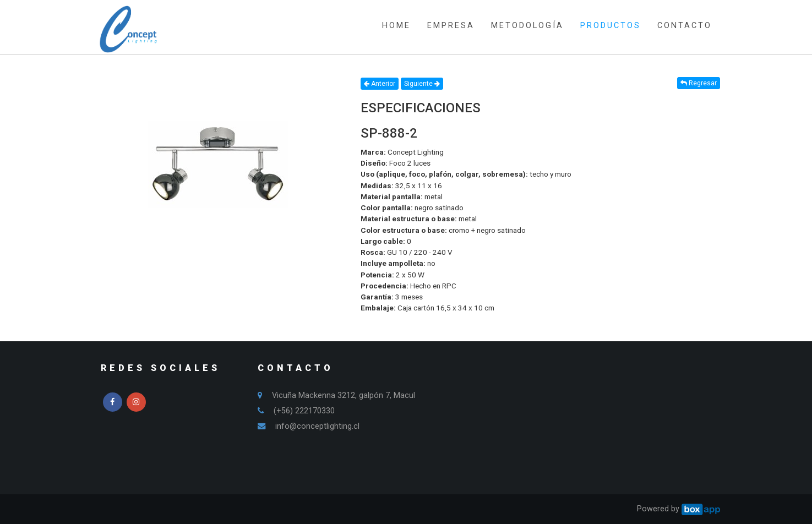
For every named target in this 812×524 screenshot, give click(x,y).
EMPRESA (451, 26)
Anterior (380, 84)
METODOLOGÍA (527, 26)
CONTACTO (685, 26)
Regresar (699, 83)
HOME (396, 26)
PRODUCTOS (611, 26)
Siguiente (422, 84)
